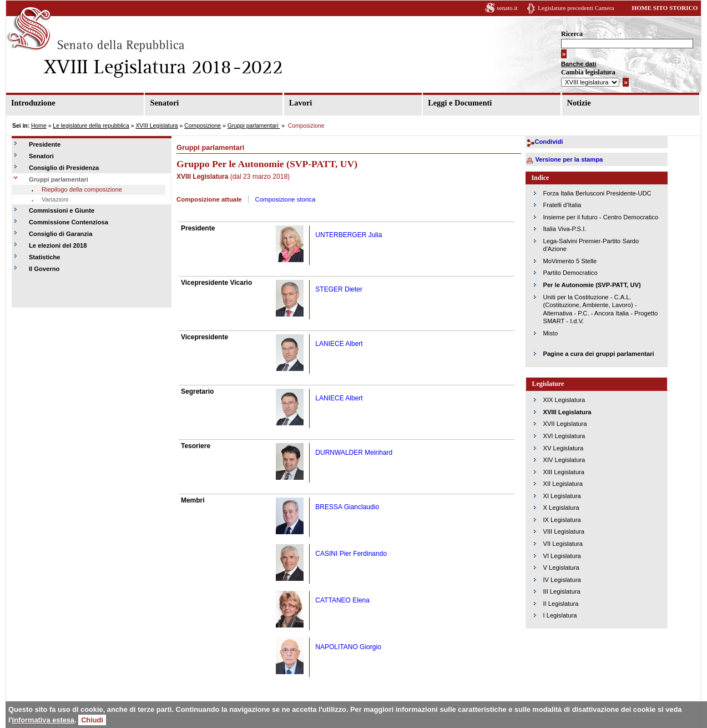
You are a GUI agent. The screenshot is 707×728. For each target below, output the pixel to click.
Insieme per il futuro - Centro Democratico (600, 217)
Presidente (45, 144)
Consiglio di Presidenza (64, 168)
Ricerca (572, 34)
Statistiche (45, 257)
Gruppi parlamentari (254, 126)
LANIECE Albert (339, 344)
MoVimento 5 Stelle (570, 261)
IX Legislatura (562, 520)
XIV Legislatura (564, 460)
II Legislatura (560, 604)
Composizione (203, 126)
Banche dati (579, 64)
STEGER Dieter (339, 289)
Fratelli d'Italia (562, 205)
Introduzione (33, 103)
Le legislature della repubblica (91, 126)
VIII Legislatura (564, 531)
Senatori (164, 103)
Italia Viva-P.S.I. (564, 229)
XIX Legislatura (564, 400)
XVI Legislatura (564, 436)
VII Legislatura (563, 544)
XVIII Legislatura (156, 126)
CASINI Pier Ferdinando (351, 554)
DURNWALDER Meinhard (354, 453)
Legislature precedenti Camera (576, 8)
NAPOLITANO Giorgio (348, 647)
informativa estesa (43, 720)
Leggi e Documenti (460, 103)
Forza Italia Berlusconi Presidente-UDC (597, 193)
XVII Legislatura (565, 424)
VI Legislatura (562, 556)
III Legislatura (561, 591)
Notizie (579, 103)
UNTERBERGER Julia (349, 235)
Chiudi (92, 720)
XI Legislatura (562, 496)
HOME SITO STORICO (665, 8)
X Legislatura (561, 508)
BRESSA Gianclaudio (347, 507)
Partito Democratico (570, 273)
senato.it (507, 8)
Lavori (301, 103)
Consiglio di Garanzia (60, 234)
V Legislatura (561, 568)
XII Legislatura (563, 484)
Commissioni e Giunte (62, 210)
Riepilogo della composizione (82, 189)
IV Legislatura (562, 580)
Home (39, 126)
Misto (550, 333)
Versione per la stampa (569, 159)
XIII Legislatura (564, 472)
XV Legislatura (563, 448)
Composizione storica (285, 199)
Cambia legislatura (588, 72)
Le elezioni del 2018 (58, 245)
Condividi (549, 142)
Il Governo (44, 269)
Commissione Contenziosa (69, 222)
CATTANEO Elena (342, 600)
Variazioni (55, 199)
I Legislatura (560, 615)
